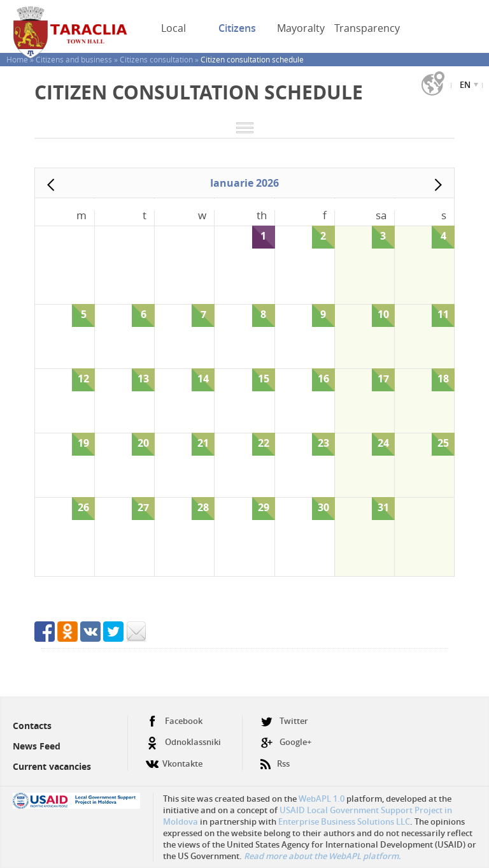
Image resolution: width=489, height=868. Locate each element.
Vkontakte (174, 759)
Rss (275, 759)
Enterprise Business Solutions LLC (344, 821)
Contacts (32, 726)
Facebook (174, 721)
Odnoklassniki (183, 742)
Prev (51, 185)
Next (438, 185)
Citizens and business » (78, 59)
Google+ (286, 742)
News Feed (37, 746)
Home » (21, 59)
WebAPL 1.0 (322, 799)
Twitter (284, 721)
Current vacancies (52, 766)
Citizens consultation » (160, 59)
